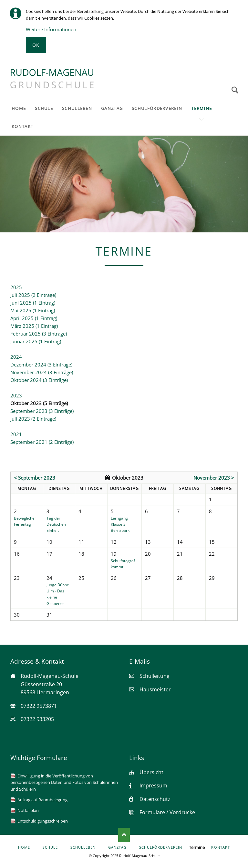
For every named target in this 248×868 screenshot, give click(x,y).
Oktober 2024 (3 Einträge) (39, 380)
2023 (16, 395)
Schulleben (83, 847)
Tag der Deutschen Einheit (56, 524)
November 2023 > (214, 478)
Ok (36, 45)
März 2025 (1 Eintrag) (34, 326)
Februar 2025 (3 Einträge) (39, 334)
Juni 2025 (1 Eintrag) (33, 303)
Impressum (153, 785)
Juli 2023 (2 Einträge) (33, 419)
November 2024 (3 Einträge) (42, 372)
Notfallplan (28, 810)
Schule (50, 847)
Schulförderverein (161, 847)
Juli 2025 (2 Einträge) (33, 295)
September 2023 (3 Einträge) (42, 411)
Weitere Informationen (51, 29)
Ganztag (117, 847)
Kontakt (220, 847)
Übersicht (151, 772)
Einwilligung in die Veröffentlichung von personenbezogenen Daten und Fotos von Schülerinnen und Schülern (64, 782)
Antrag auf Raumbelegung (42, 800)
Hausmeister (155, 689)
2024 (16, 357)
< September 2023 (35, 478)
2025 (16, 287)
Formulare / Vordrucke (167, 812)
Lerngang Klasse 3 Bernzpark (120, 524)
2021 (16, 434)
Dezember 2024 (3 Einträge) (41, 365)
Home (24, 847)
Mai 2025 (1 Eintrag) (33, 310)
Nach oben (124, 835)
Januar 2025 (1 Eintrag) (36, 341)
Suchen (235, 90)
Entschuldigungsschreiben (43, 821)
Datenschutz (155, 799)
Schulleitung (155, 676)
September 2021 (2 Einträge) (42, 442)
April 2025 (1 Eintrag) (34, 318)
